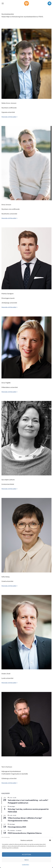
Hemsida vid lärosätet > (10, 117)
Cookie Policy (26, 865)
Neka (27, 860)
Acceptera (26, 854)
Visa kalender (6, 837)
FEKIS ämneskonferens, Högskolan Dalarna (25, 833)
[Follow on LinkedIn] (49, 3)
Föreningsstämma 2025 (17, 827)
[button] (50, 840)
